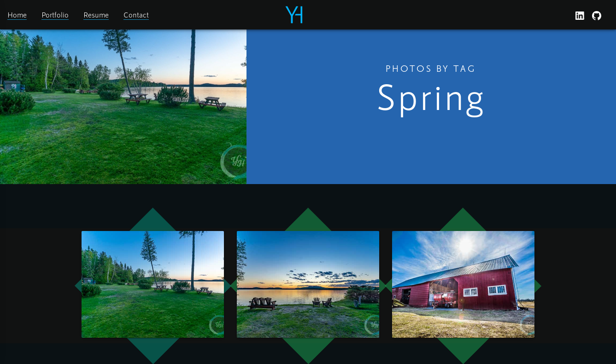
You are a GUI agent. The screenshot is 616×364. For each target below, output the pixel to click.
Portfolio (55, 14)
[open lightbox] (153, 284)
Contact (136, 14)
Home (17, 14)
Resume (96, 14)
